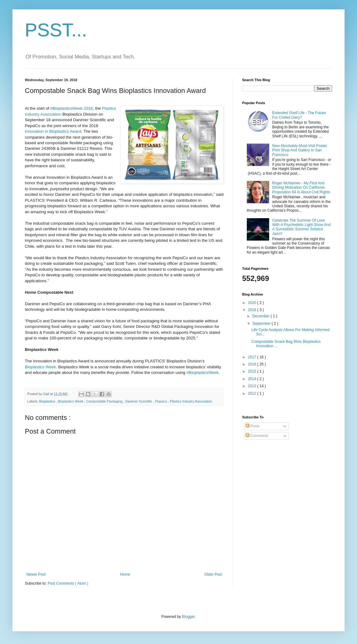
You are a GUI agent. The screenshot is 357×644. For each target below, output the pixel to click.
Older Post (213, 574)
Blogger (188, 617)
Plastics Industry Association (191, 401)
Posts (253, 426)
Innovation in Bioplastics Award (53, 131)
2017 (253, 357)
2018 (253, 310)
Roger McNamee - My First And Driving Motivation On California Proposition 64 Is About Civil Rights (301, 188)
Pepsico (162, 401)
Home (125, 574)
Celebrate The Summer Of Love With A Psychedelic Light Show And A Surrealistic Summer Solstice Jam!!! (301, 227)
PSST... (56, 30)
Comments (257, 436)
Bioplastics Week (40, 367)
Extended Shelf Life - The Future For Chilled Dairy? (299, 115)
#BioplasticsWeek (203, 373)
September (262, 324)
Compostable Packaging (105, 401)
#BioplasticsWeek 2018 (72, 108)
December (262, 316)
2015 (253, 371)
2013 (253, 386)
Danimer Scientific (139, 401)
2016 (253, 364)
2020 (253, 303)
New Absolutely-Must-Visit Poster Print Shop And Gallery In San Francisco (300, 150)
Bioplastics (48, 401)
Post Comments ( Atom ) (68, 583)
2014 (253, 379)
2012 (253, 393)
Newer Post (36, 574)
